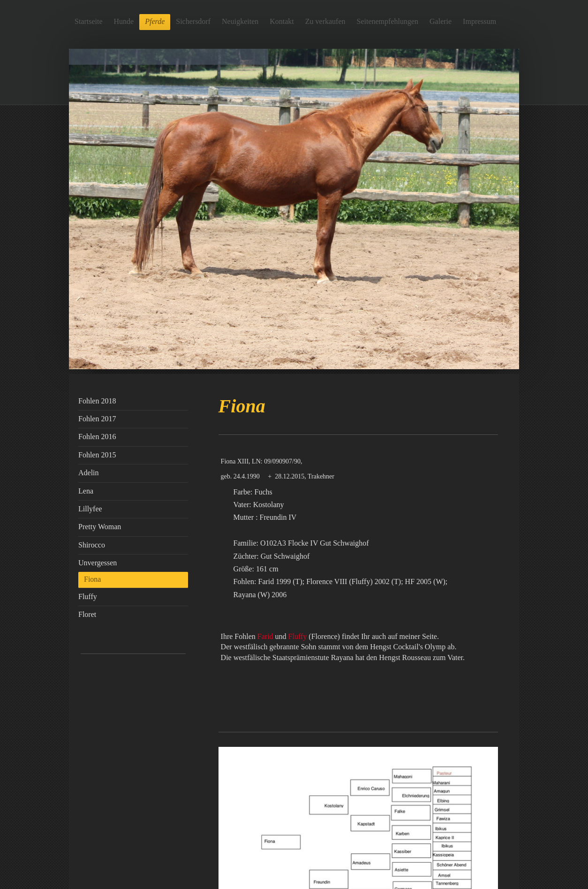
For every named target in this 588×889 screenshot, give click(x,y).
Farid (265, 636)
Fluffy (298, 636)
